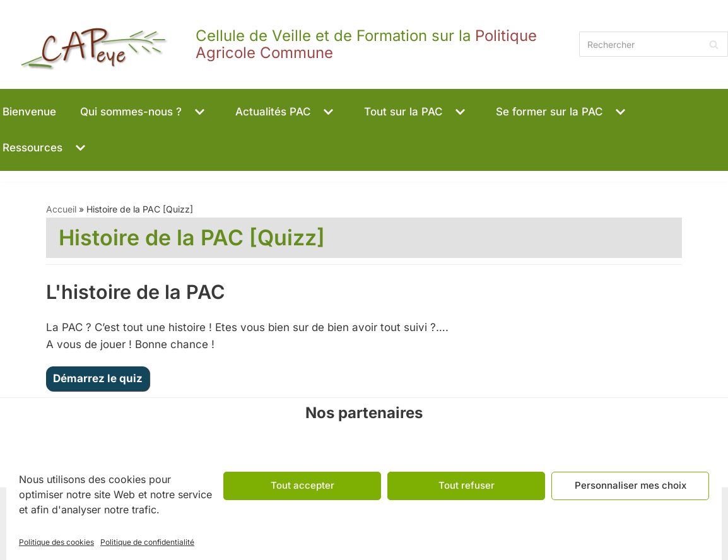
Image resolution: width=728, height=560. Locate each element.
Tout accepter (302, 485)
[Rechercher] (654, 44)
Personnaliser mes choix (631, 485)
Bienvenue (29, 112)
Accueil (61, 209)
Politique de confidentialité (147, 542)
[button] (198, 112)
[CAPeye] (286, 44)
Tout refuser (467, 485)
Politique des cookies (56, 542)
